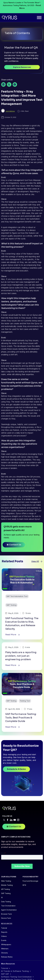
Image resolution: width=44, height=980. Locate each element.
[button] (3, 84)
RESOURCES (7, 923)
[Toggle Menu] (39, 18)
